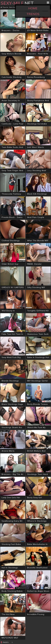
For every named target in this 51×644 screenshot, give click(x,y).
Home (33, 8)
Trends (33, 14)
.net (17, 3)
